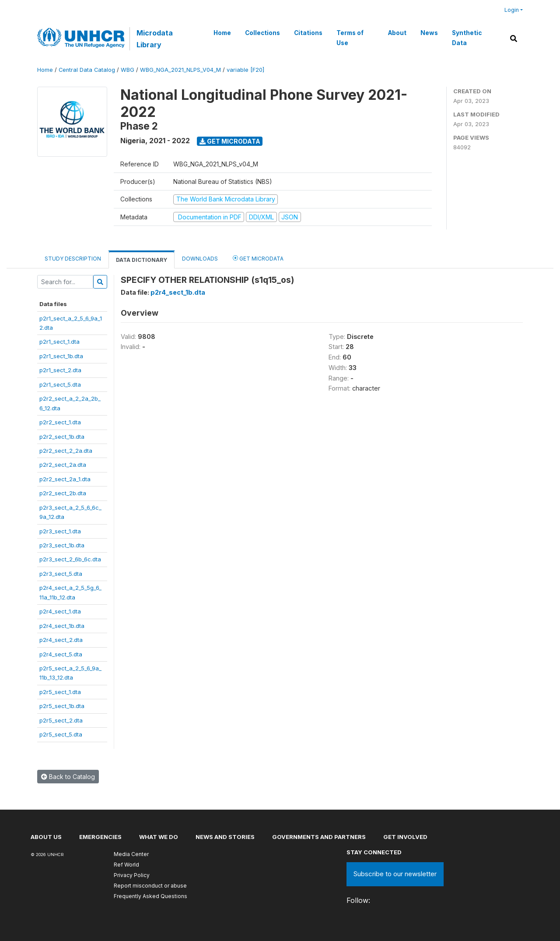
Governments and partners (319, 837)
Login (512, 10)
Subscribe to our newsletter (395, 874)
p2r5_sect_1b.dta (62, 706)
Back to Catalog (68, 777)
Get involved (405, 837)
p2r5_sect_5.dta (61, 734)
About (397, 33)
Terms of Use (350, 38)
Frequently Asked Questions (150, 896)
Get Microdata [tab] (258, 258)
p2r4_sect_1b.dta (62, 626)
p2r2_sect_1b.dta (62, 437)
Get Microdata (230, 141)
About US (46, 837)
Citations (308, 33)
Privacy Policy (132, 875)
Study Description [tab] (73, 259)
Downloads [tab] (200, 259)
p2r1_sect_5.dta (60, 384)
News (429, 33)
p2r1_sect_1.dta (59, 342)
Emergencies (100, 837)
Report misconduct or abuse (150, 886)
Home (222, 33)
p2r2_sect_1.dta (60, 422)
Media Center (131, 854)
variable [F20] (245, 70)
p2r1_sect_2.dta (60, 370)
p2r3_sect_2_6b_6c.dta (70, 559)
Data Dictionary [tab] (142, 260)
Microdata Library (154, 39)
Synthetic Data (466, 38)
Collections (262, 33)
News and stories (225, 837)
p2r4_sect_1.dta (60, 611)
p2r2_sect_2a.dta (63, 465)
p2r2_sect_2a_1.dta (65, 479)
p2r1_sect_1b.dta (61, 356)
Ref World (126, 865)
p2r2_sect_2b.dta (63, 493)
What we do (159, 837)
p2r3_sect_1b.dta (62, 545)
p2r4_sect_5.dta (61, 654)
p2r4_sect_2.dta (61, 640)
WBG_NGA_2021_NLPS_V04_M (180, 70)
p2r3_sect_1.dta (60, 531)
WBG (128, 70)
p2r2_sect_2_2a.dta (66, 451)
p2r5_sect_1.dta (60, 692)
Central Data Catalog (87, 70)
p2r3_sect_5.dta (61, 574)
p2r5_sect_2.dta (61, 720)
